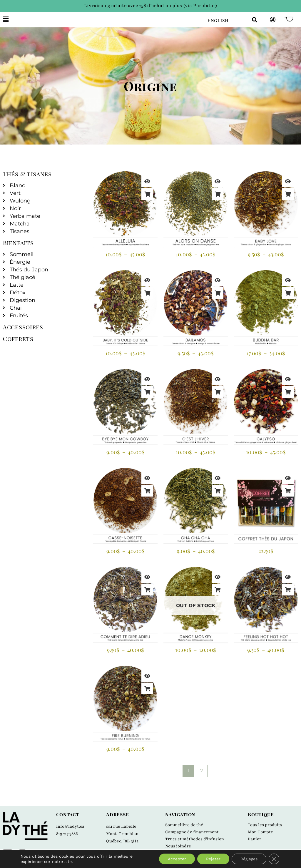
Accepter (177, 859)
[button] (101, 20)
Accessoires (23, 327)
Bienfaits (18, 243)
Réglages (249, 859)
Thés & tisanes (27, 174)
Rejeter (213, 859)
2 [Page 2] (201, 771)
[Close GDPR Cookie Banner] (274, 859)
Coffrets (18, 339)
